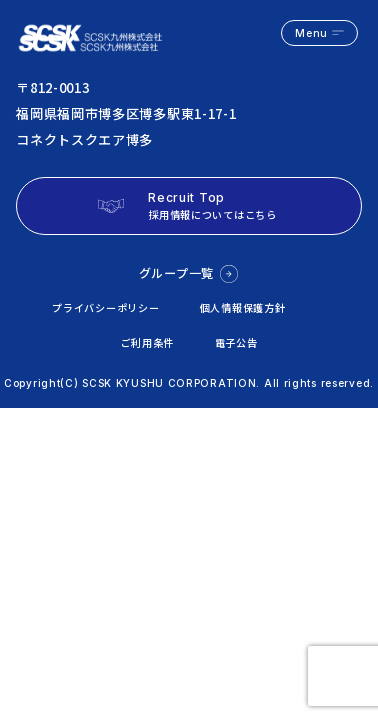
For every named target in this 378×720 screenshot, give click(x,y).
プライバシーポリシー (105, 307)
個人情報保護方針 (243, 307)
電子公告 (236, 342)
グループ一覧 (176, 273)
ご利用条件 (148, 342)
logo (92, 33)
